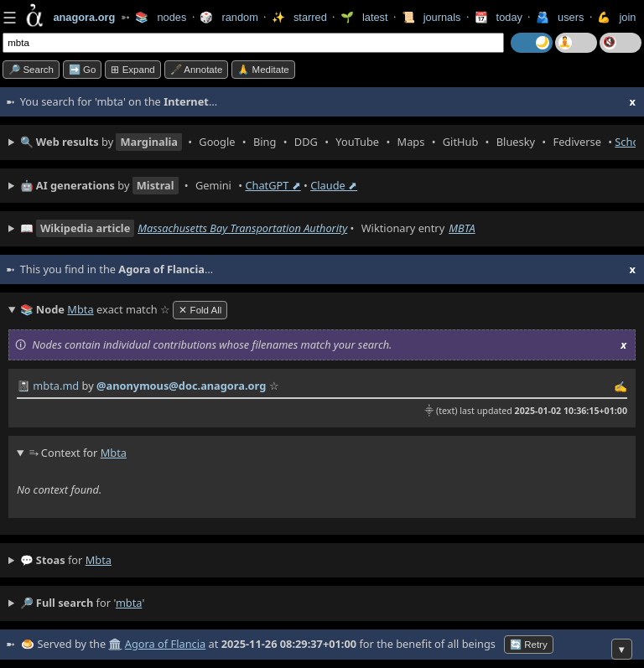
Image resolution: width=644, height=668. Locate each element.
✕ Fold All (200, 310)
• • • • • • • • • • (328, 142)
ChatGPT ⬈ (273, 185)
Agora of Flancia (165, 644)
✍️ (621, 386)
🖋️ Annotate (197, 70)
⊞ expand (132, 70)
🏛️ (115, 644)
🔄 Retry (529, 645)
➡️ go (83, 70)
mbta (99, 560)
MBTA (462, 228)
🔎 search (31, 70)
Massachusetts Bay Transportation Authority (242, 228)
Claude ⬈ (334, 185)
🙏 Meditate (263, 70)
